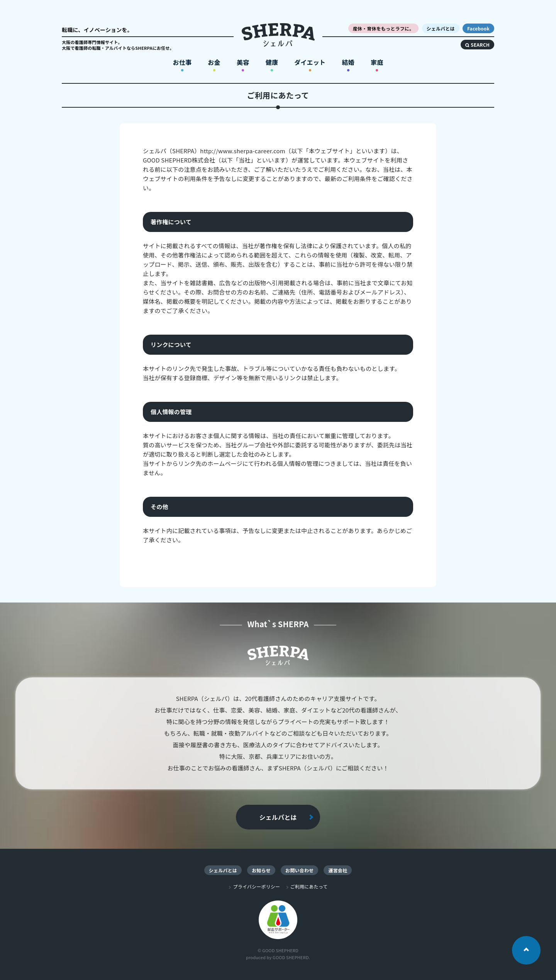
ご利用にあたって (309, 886)
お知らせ (261, 870)
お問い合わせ (299, 870)
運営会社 (338, 870)
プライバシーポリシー (256, 886)
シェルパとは (278, 817)
